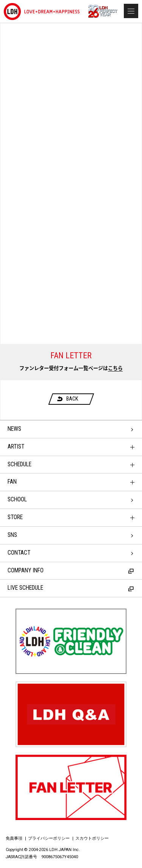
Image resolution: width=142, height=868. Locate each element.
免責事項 (14, 838)
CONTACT (19, 553)
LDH (42, 12)
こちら (115, 368)
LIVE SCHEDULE (71, 588)
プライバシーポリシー (49, 838)
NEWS (14, 429)
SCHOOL (17, 500)
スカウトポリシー (92, 838)
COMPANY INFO (71, 570)
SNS (12, 535)
